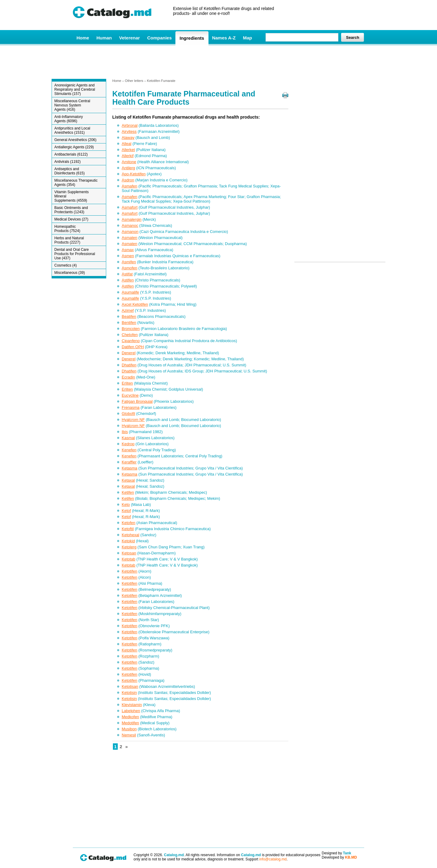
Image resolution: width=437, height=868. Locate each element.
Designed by (336, 853)
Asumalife (130, 292)
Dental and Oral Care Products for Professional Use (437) (75, 254)
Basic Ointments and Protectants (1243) (71, 210)
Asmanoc (130, 225)
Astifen (128, 280)
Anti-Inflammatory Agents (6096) (69, 119)
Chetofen (130, 335)
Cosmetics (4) (66, 265)
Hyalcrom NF (133, 420)
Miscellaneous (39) (70, 273)
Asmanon (130, 232)
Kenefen (129, 450)
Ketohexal (130, 535)
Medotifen (130, 723)
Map (247, 38)
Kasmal (128, 438)
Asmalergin (132, 219)
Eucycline (130, 395)
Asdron (128, 180)
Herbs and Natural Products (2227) (69, 240)
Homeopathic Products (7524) (67, 229)
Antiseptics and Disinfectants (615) (69, 171)
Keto (126, 505)
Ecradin (128, 377)
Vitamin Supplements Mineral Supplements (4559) (71, 196)
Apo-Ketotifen (134, 174)
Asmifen (129, 262)
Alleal (127, 144)
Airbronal (130, 125)
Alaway (128, 138)
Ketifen (128, 492)
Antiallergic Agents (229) (74, 147)
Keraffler (129, 462)
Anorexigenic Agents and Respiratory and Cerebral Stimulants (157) (75, 89)
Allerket (128, 150)
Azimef (128, 310)
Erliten (127, 383)
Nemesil (129, 735)
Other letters (134, 81)
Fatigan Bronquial (137, 401)
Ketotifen (129, 571)
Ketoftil (128, 529)
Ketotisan (130, 686)
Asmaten (129, 238)
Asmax (128, 250)
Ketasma (129, 468)
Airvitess (129, 131)
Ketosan (129, 553)
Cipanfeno (131, 341)
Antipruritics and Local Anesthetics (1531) (72, 130)
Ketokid (128, 541)
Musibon (129, 729)
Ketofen (129, 523)
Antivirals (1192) (68, 162)
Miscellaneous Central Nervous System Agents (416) (72, 105)
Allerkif (128, 156)
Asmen (128, 256)
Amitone (129, 162)
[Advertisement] (218, 62)
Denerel (129, 353)
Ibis (125, 432)
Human (104, 38)
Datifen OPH (133, 347)
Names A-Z (224, 38)
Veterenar (130, 38)
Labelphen (131, 711)
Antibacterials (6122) (71, 154)
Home (83, 38)
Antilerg (128, 168)
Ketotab (129, 559)
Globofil (128, 414)
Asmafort (130, 207)
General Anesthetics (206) (75, 140)
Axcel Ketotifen (135, 304)
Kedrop (128, 444)
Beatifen (129, 316)
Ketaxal (128, 480)
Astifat (127, 274)
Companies (159, 38)
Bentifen (129, 323)
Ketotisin (129, 693)
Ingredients (192, 38)
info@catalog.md (273, 859)
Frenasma (131, 407)
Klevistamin (132, 705)
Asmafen (129, 186)
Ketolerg (129, 547)
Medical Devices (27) (71, 219)
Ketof (126, 511)
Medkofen (130, 717)
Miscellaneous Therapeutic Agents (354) (76, 183)
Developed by (339, 857)
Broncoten (131, 329)
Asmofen (129, 268)
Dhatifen (129, 365)
